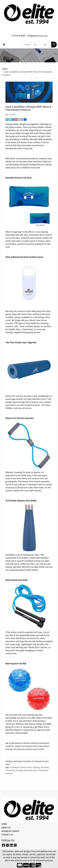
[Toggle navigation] (4, 45)
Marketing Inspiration (22, 761)
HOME (4, 824)
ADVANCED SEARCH (10, 831)
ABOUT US (6, 828)
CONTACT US (7, 835)
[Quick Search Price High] (47, 45)
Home (5, 69)
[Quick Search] (27, 45)
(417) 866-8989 (19, 36)
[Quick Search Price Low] (37, 45)
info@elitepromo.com (37, 36)
